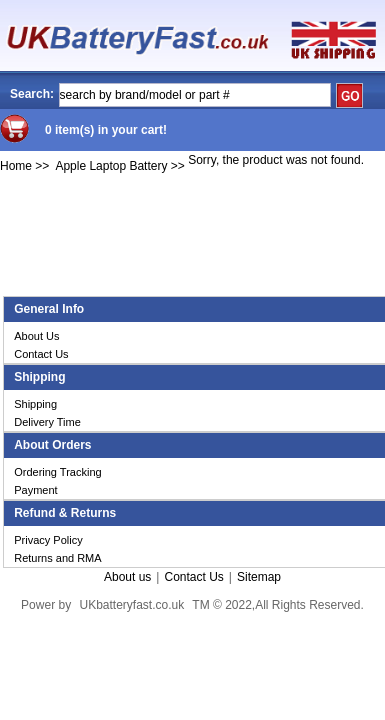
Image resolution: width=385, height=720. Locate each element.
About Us (36, 336)
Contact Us (41, 354)
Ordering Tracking (57, 472)
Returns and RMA (57, 558)
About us (127, 577)
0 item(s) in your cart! (106, 130)
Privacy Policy (48, 540)
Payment (35, 490)
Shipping (35, 404)
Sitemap (259, 577)
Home (16, 166)
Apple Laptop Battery (111, 166)
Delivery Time (47, 422)
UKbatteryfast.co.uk (131, 605)
